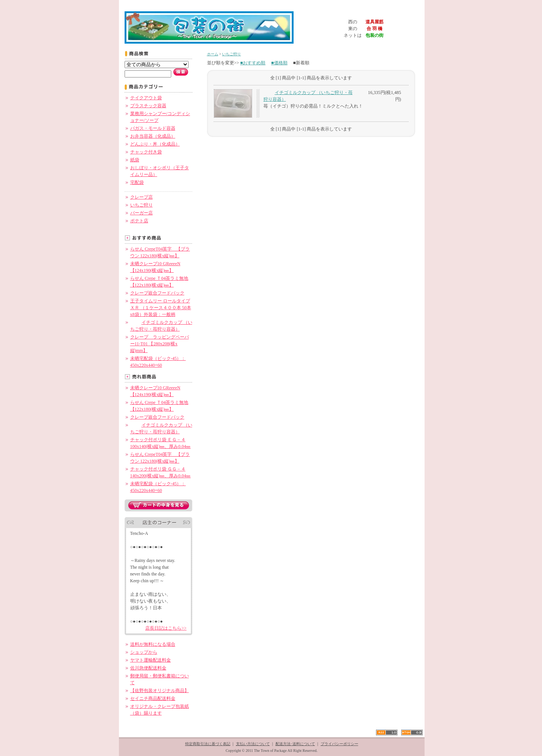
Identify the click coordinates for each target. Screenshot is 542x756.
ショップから (144, 652)
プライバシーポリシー (340, 744)
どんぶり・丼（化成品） (155, 144)
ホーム (213, 54)
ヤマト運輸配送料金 (151, 660)
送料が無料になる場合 (153, 644)
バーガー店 (142, 213)
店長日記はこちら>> (166, 628)
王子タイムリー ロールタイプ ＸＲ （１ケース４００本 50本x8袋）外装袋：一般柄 (161, 308)
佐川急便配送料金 (148, 668)
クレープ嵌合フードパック (157, 293)
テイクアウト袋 (146, 98)
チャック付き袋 (146, 152)
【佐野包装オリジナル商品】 (160, 691)
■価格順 (279, 63)
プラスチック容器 (148, 106)
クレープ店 (142, 197)
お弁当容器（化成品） (153, 136)
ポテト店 (139, 221)
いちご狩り (142, 205)
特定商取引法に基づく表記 (208, 744)
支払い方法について (253, 744)
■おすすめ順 (253, 63)
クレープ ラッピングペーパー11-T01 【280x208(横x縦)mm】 (160, 344)
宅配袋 (137, 182)
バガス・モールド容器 (153, 128)
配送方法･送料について (295, 744)
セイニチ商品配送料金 (153, 698)
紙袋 (135, 160)
